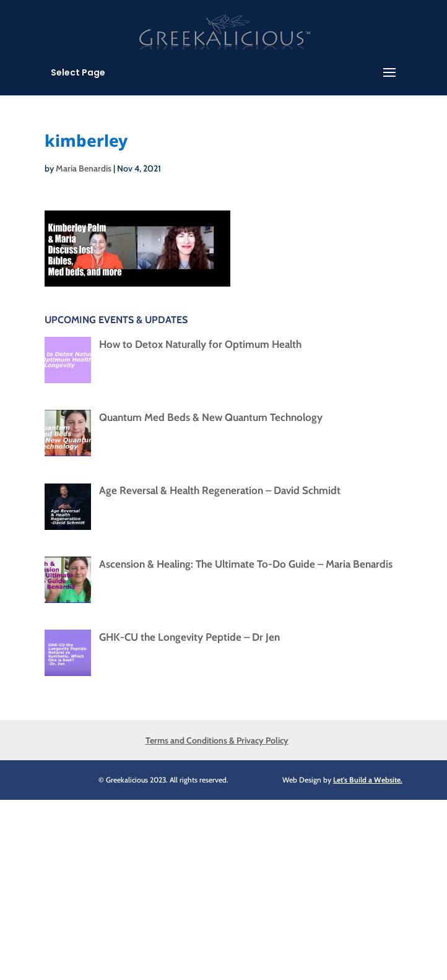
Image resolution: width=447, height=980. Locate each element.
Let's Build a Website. (368, 780)
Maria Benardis (84, 168)
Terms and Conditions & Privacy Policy (217, 740)
